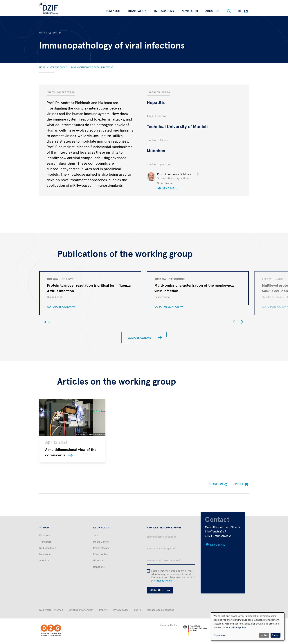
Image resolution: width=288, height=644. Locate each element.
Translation (137, 11)
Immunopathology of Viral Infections (92, 67)
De (240, 11)
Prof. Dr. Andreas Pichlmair (174, 174)
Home (42, 67)
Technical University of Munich (177, 127)
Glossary (98, 561)
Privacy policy (121, 610)
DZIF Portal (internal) (51, 610)
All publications (140, 338)
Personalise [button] (220, 635)
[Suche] (229, 11)
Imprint (103, 610)
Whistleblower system (81, 610)
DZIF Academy (164, 11)
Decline (264, 635)
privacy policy (238, 628)
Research (113, 11)
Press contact (101, 554)
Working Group (58, 67)
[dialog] (248, 626)
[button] (45, 322)
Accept (275, 635)
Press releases (101, 548)
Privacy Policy (164, 581)
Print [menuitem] (239, 484)
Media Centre (101, 542)
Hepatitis (156, 103)
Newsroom (190, 11)
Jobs (96, 536)
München (156, 151)
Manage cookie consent (160, 610)
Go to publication (59, 307)
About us (212, 11)
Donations (99, 567)
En (246, 11)
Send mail (170, 189)
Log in (137, 610)
